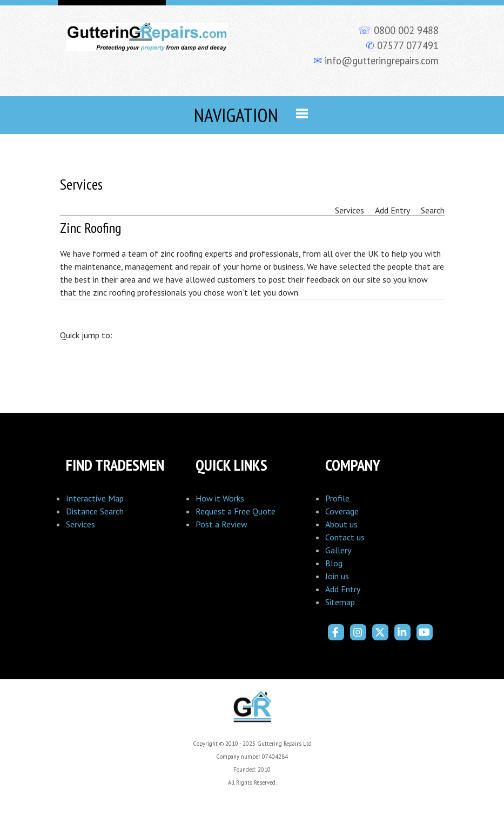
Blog (334, 563)
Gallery (338, 550)
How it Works (220, 498)
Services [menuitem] (350, 210)
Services (80, 524)
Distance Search (95, 511)
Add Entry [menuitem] (392, 210)
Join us (337, 576)
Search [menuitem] (433, 210)
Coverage (342, 511)
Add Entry (343, 589)
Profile (337, 498)
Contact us (345, 537)
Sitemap (340, 602)
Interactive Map (95, 498)
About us (341, 524)
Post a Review (221, 524)
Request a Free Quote (236, 511)
